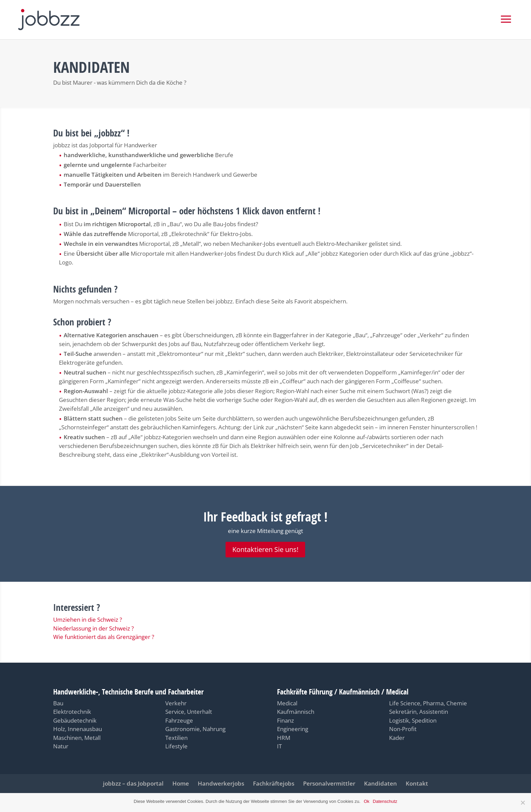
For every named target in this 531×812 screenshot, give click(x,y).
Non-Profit (403, 729)
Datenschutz (385, 801)
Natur (61, 746)
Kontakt (417, 783)
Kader (397, 738)
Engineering (293, 729)
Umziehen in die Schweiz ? (88, 619)
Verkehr (176, 703)
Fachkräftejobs (274, 783)
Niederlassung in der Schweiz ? (93, 628)
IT (279, 746)
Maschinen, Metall (77, 738)
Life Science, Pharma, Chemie (428, 703)
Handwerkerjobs (221, 783)
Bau (58, 703)
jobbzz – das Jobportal (133, 783)
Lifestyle (176, 746)
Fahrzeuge (179, 720)
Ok (367, 801)
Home (181, 783)
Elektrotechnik (72, 712)
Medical (287, 703)
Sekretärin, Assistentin (419, 712)
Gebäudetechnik (75, 720)
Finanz (285, 720)
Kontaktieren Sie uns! (265, 549)
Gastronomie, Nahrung (195, 729)
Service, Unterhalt (189, 712)
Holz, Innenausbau (78, 729)
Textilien (176, 738)
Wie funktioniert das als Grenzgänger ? (104, 637)
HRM (284, 738)
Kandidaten (380, 783)
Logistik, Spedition (413, 720)
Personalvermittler (329, 783)
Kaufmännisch (296, 712)
